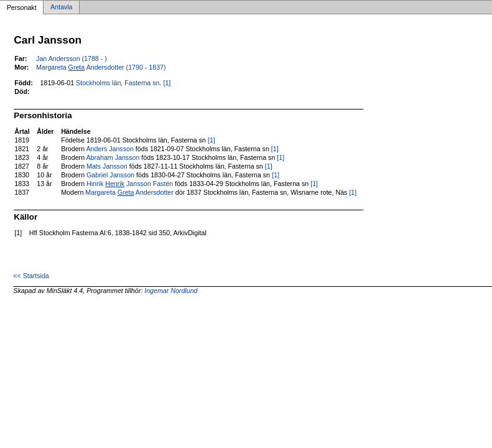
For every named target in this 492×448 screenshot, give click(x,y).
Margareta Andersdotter (129, 192)
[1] (167, 83)
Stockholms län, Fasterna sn (118, 83)
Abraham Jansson (113, 157)
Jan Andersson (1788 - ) (72, 58)
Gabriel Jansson (110, 175)
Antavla (62, 7)
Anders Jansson (109, 149)
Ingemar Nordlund (171, 291)
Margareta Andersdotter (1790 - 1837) (101, 67)
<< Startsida (31, 276)
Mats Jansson (107, 166)
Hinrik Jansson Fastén (130, 184)
